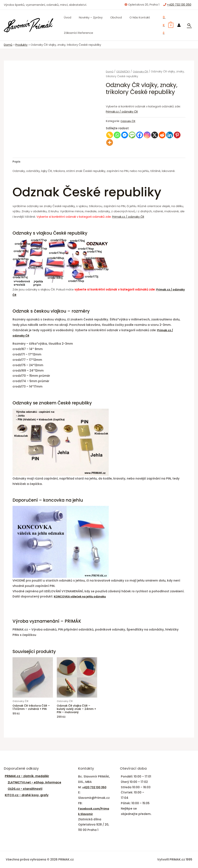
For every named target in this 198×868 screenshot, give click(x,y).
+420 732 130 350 (179, 5)
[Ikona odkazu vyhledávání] (189, 25)
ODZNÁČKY (124, 71)
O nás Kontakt (133, 17)
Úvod (67, 17)
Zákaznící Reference (78, 33)
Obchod (111, 17)
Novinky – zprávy (88, 17)
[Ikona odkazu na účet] (179, 25)
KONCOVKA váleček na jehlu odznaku (82, 597)
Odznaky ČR (142, 71)
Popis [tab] (17, 162)
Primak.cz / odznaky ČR (122, 112)
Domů (110, 71)
